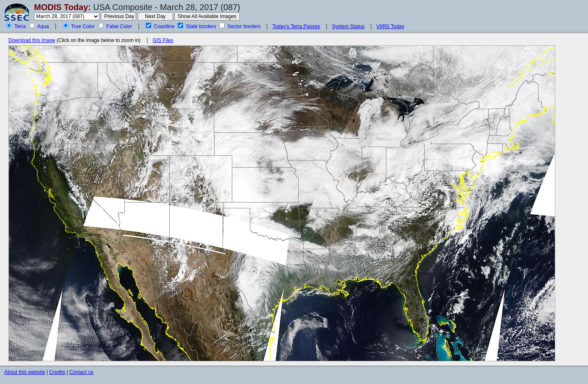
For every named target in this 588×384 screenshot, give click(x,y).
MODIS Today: (62, 7)
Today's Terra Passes (296, 26)
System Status (348, 26)
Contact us (81, 372)
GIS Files (163, 40)
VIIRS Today (390, 26)
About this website (25, 372)
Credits (57, 372)
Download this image (32, 40)
